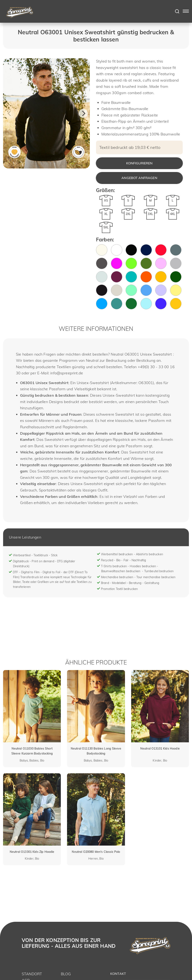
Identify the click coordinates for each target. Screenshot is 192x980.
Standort (32, 974)
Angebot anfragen (139, 178)
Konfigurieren (139, 163)
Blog (66, 974)
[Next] (83, 113)
